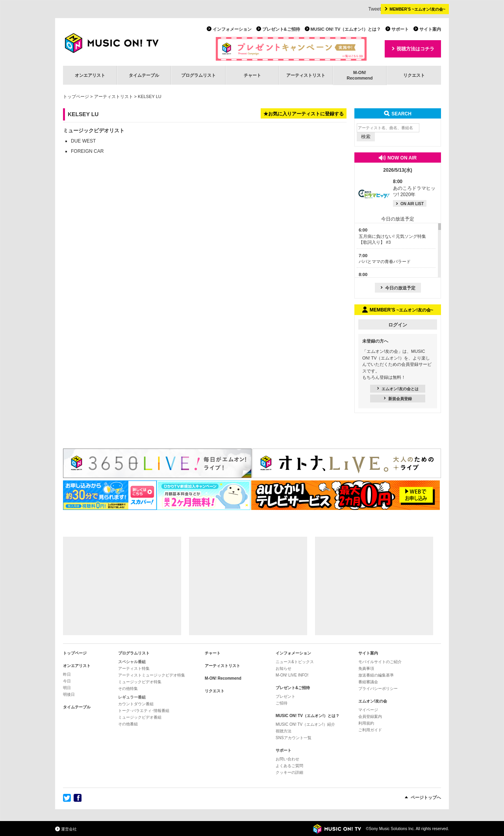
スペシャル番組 (132, 662)
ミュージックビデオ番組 (140, 717)
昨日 (67, 674)
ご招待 (282, 703)
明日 (67, 688)
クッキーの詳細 (289, 772)
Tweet (374, 9)
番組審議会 (368, 682)
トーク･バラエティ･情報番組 (144, 711)
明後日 (69, 694)
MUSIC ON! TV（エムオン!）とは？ (346, 29)
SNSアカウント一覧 (294, 738)
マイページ (368, 710)
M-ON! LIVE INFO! (292, 675)
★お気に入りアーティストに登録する (304, 114)
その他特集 (128, 689)
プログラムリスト (198, 75)
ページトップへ (426, 797)
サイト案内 (430, 29)
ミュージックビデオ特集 (140, 682)
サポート (400, 29)
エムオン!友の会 (373, 701)
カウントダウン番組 (136, 704)
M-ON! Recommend (223, 678)
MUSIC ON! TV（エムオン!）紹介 (305, 724)
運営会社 (69, 829)
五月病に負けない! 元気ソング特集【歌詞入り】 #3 (392, 236)
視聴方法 (283, 731)
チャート (252, 75)
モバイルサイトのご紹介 (380, 662)
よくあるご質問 (289, 766)
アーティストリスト (306, 75)
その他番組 (128, 724)
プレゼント (285, 696)
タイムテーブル (144, 75)
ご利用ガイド (370, 730)
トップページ (76, 96)
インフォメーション (232, 29)
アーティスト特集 (134, 668)
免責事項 (366, 668)
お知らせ (283, 668)
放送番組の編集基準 (376, 675)
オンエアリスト (90, 75)
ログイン (398, 325)
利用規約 (366, 723)
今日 (67, 681)
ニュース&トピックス (295, 662)
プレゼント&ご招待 (281, 29)
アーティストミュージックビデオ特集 (152, 675)
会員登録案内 (370, 716)
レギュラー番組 (132, 697)
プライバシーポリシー (378, 689)
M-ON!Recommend (359, 75)
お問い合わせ (287, 759)
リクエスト (414, 75)
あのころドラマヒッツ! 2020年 (414, 188)
